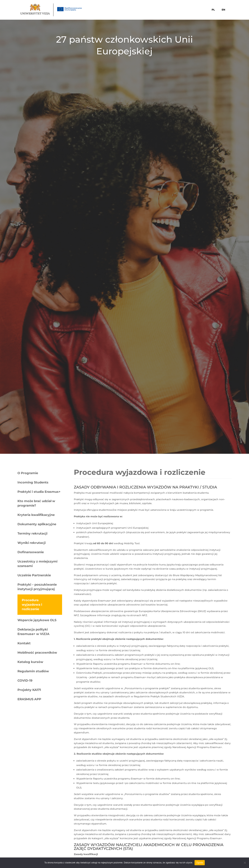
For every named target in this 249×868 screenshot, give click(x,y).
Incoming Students (33, 482)
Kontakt (24, 643)
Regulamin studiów (33, 671)
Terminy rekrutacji (32, 534)
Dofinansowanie (31, 552)
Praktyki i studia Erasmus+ (39, 492)
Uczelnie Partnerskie (34, 575)
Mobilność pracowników (37, 653)
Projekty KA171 (29, 690)
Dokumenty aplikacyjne (37, 524)
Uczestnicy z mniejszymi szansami (37, 564)
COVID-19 (25, 681)
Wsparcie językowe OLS (37, 620)
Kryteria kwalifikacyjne (36, 515)
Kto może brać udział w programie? (36, 503)
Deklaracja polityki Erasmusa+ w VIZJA (33, 632)
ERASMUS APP (29, 699)
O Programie (28, 473)
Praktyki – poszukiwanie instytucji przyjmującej (37, 587)
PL (213, 10)
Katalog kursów (30, 662)
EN (223, 10)
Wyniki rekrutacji (32, 543)
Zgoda (200, 863)
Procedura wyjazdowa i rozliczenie (32, 605)
